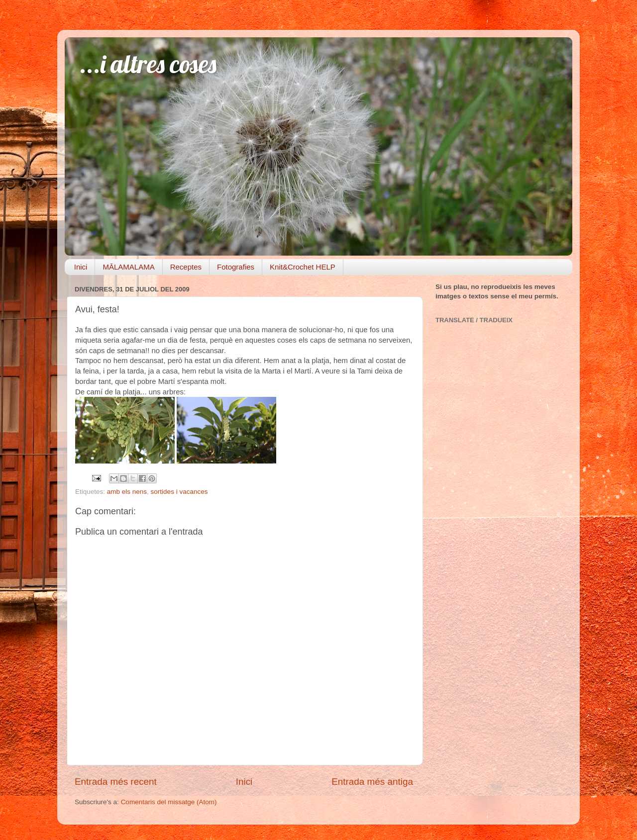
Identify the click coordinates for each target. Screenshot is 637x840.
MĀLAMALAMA (128, 267)
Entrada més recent (116, 782)
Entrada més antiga (372, 782)
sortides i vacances (179, 492)
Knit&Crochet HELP (303, 267)
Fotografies (236, 267)
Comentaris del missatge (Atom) (169, 802)
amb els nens (127, 492)
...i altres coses (148, 64)
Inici (81, 267)
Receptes (186, 267)
